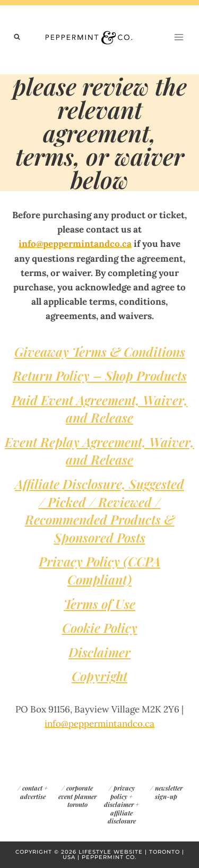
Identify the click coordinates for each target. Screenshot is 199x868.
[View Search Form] (17, 37)
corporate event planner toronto (77, 796)
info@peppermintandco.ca (75, 244)
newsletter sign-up (169, 792)
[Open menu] (179, 37)
